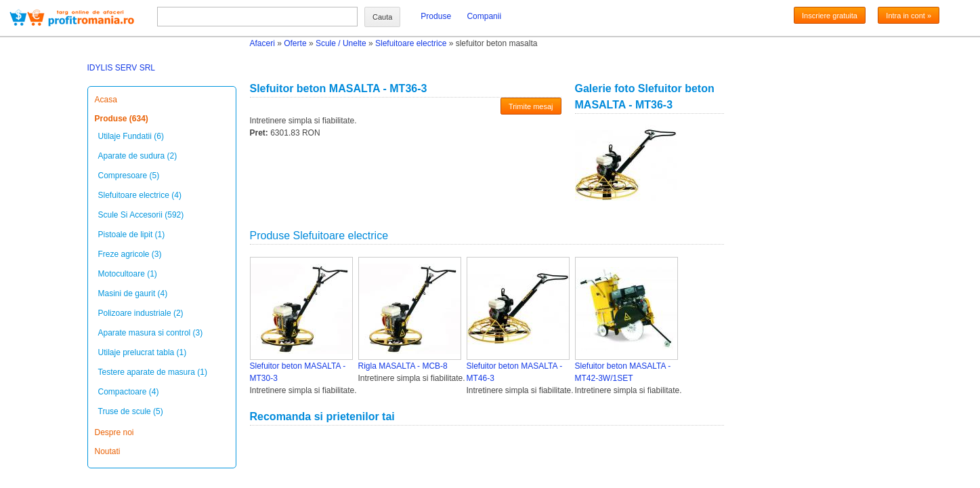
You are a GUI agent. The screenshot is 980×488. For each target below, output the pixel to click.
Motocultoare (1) (128, 274)
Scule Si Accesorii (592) (141, 215)
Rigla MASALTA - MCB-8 (403, 366)
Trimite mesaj (531, 106)
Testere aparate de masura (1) (153, 372)
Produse (436, 16)
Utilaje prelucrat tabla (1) (143, 352)
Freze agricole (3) (130, 254)
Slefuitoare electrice (411, 43)
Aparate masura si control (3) (151, 333)
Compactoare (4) (129, 392)
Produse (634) (122, 119)
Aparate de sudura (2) (138, 156)
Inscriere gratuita (830, 16)
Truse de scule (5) (131, 411)
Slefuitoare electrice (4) (140, 195)
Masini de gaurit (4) (133, 293)
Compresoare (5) (129, 176)
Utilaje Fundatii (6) (131, 136)
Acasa (106, 100)
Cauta (382, 17)
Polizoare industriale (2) (141, 313)
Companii (484, 16)
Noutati (108, 451)
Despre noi (114, 432)
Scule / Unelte (341, 43)
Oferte (295, 43)
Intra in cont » (909, 16)
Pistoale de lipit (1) (132, 235)
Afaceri (262, 43)
